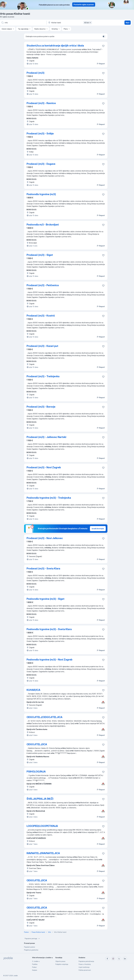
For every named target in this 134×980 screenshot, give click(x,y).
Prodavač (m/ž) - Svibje (40, 134)
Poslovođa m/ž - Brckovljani (43, 225)
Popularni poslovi (30, 947)
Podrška (35, 964)
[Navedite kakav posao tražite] (23, 23)
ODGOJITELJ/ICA (37, 744)
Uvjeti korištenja (84, 967)
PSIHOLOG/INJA (36, 772)
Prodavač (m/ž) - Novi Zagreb (44, 467)
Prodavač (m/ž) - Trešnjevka (43, 376)
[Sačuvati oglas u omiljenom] (103, 46)
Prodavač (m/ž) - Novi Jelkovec (45, 538)
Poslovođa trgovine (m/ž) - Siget (45, 599)
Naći (128, 23)
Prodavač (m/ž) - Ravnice (41, 103)
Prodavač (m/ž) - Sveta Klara (43, 569)
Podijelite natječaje (62, 964)
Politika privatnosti (85, 970)
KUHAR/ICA (33, 690)
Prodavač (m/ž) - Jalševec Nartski (46, 437)
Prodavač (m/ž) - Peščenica (43, 285)
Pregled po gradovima (31, 950)
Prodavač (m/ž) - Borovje (41, 407)
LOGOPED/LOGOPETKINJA (42, 826)
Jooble (15, 976)
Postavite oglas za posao (84, 5)
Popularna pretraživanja (86, 961)
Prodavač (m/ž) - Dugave (41, 164)
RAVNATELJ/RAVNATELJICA (43, 853)
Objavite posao (60, 961)
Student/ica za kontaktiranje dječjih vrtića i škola (55, 46)
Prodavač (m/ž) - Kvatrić (41, 316)
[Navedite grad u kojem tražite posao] (70, 23)
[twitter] (119, 959)
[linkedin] (125, 959)
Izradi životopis (98, 529)
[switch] (104, 36)
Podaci (34, 967)
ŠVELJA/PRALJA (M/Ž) (40, 799)
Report (101, 64)
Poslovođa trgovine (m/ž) (41, 194)
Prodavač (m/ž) (35, 73)
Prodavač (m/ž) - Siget (40, 255)
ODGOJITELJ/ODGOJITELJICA (44, 717)
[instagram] (113, 959)
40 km (88, 23)
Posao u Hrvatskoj (85, 964)
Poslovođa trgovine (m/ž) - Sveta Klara (49, 629)
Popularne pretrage (32, 939)
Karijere (35, 970)
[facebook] (107, 959)
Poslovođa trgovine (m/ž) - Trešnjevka (49, 498)
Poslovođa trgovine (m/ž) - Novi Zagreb (49, 660)
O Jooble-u (36, 961)
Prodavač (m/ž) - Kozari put (42, 346)
